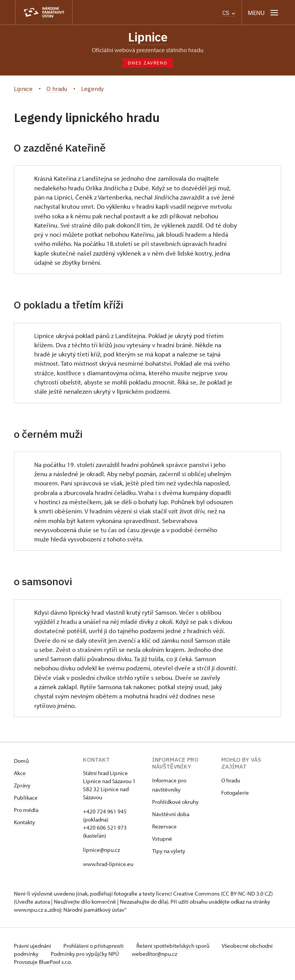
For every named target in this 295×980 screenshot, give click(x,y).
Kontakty (24, 822)
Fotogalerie (235, 793)
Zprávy (22, 786)
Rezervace (164, 827)
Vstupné (162, 839)
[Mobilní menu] (264, 12)
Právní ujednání (33, 946)
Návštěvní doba (171, 814)
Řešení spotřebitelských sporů (175, 946)
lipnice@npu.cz (101, 850)
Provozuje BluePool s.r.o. (43, 962)
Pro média (26, 810)
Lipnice (148, 37)
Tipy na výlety (169, 851)
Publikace (26, 798)
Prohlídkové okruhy (175, 802)
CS (229, 13)
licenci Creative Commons (188, 894)
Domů (21, 761)
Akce (20, 773)
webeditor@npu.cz (181, 954)
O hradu (231, 781)
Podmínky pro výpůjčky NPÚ (111, 954)
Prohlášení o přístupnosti (95, 946)
